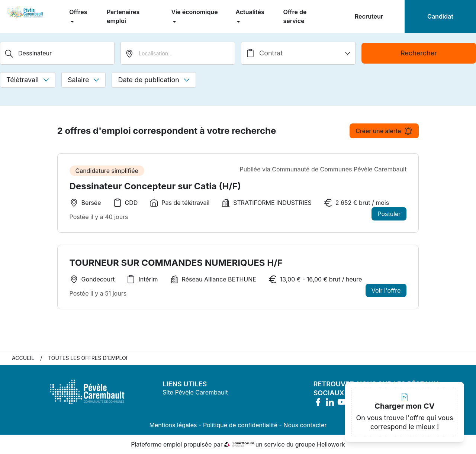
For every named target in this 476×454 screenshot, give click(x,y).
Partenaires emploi (123, 16)
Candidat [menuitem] (440, 16)
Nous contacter (305, 425)
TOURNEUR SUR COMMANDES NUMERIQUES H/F (176, 263)
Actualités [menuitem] (250, 12)
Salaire (83, 80)
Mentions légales (173, 425)
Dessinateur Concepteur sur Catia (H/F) (155, 186)
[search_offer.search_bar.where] (178, 53)
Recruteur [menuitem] (369, 16)
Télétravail (28, 80)
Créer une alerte (384, 131)
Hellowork (331, 444)
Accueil (23, 358)
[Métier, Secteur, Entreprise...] (57, 53)
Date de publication (154, 80)
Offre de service (295, 16)
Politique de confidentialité (240, 425)
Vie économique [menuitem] (194, 12)
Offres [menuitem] (78, 12)
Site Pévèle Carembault (195, 392)
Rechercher (419, 53)
